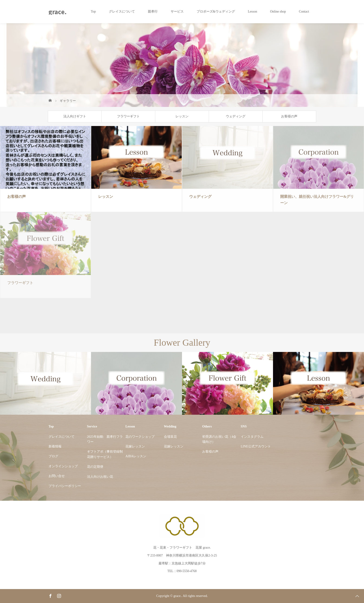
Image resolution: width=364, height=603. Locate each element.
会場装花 (170, 437)
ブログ (53, 456)
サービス (177, 12)
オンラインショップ (63, 466)
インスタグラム (252, 437)
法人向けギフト (75, 116)
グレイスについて (122, 12)
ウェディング (236, 116)
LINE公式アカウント (256, 446)
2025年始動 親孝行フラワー (105, 439)
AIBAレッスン (136, 456)
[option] (45, 383)
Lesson (253, 12)
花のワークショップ (140, 437)
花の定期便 (95, 467)
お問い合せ (57, 476)
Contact (304, 12)
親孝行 (153, 12)
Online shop (278, 12)
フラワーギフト (128, 116)
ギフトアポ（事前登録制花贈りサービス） (105, 454)
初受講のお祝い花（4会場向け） (219, 439)
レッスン (182, 116)
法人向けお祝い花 (100, 477)
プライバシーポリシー (65, 486)
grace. (58, 12)
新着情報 (55, 446)
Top (93, 12)
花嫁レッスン (135, 446)
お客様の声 (289, 116)
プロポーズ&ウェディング (216, 12)
